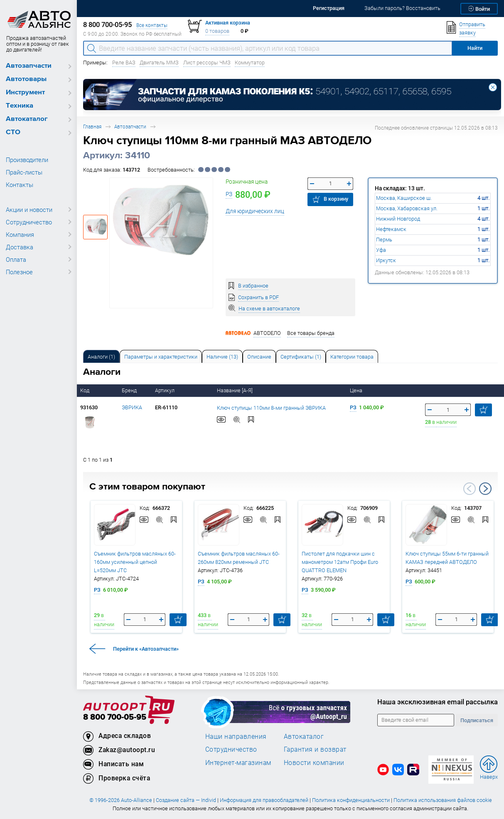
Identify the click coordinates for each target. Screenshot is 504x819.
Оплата (16, 259)
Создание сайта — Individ (186, 800)
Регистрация (329, 8)
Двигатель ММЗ (159, 63)
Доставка (20, 247)
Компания (20, 234)
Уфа (381, 250)
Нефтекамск (391, 229)
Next (485, 489)
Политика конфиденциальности (351, 800)
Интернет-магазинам (238, 762)
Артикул (165, 390)
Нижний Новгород (398, 219)
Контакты (20, 184)
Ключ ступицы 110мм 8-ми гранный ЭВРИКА (271, 408)
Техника (20, 106)
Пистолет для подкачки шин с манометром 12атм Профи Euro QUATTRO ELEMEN (340, 562)
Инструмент (25, 92)
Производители (27, 160)
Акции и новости (29, 209)
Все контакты (152, 25)
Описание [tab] (259, 357)
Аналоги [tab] (101, 357)
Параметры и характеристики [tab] (161, 357)
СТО (13, 132)
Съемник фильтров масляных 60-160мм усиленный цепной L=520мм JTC (135, 562)
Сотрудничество (29, 222)
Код (85, 390)
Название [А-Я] (235, 390)
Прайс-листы (24, 172)
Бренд (130, 390)
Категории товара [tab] (352, 357)
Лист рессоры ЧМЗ (207, 63)
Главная (92, 127)
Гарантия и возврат (315, 749)
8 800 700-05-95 (115, 717)
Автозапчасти (29, 66)
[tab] (101, 356)
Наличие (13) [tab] (222, 357)
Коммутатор (250, 63)
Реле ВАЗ (124, 63)
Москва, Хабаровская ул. (407, 208)
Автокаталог (27, 119)
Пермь (384, 240)
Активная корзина (228, 23)
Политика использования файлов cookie (443, 800)
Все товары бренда (311, 333)
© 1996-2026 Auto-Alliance (121, 800)
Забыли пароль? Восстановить (402, 8)
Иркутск (386, 260)
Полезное (19, 272)
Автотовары (26, 79)
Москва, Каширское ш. (404, 198)
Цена (357, 390)
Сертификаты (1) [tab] (301, 357)
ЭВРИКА (132, 407)
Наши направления (236, 736)
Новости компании (314, 762)
